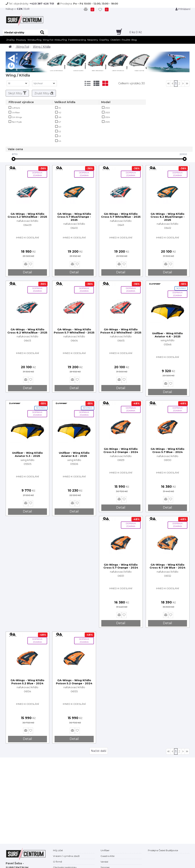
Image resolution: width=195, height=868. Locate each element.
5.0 (60, 127)
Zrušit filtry (44, 93)
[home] (10, 47)
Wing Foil (48, 40)
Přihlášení (183, 9)
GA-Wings (17, 117)
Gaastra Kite (107, 856)
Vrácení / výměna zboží (66, 856)
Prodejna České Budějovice (163, 850)
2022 (108, 108)
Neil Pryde (17, 122)
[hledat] (43, 33)
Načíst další (99, 751)
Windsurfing (34, 40)
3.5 (60, 108)
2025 (107, 122)
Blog (134, 40)
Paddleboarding (77, 40)
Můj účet (58, 850)
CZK (20, 9)
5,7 (60, 122)
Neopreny (93, 40)
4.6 (60, 117)
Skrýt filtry (17, 93)
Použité (126, 40)
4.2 (60, 113)
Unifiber (16, 113)
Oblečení (115, 40)
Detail (27, 272)
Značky (11, 40)
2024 (108, 117)
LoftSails (16, 108)
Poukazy (21, 40)
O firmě (58, 862)
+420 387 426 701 (42, 4)
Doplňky (104, 40)
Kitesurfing (61, 40)
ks (136, 32)
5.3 (60, 136)
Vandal (104, 862)
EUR (27, 9)
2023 (107, 113)
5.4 (60, 141)
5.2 (60, 131)
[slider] (13, 159)
